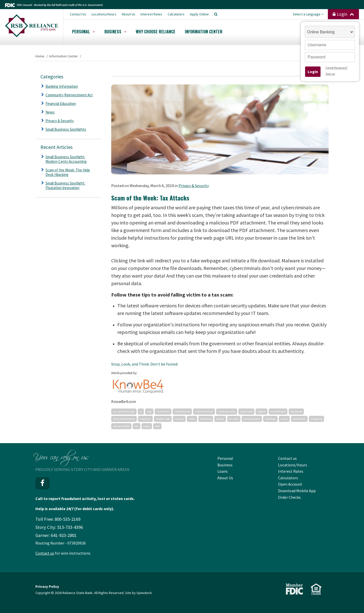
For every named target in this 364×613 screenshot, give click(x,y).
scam (284, 419)
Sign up (330, 74)
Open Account (290, 484)
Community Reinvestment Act (69, 95)
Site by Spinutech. (139, 593)
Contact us (45, 553)
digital (261, 411)
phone (220, 419)
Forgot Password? (337, 68)
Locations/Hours (104, 14)
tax (136, 426)
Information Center (204, 32)
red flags (270, 419)
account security (124, 411)
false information (124, 419)
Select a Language (308, 14)
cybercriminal (204, 411)
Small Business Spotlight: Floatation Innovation (65, 185)
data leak (246, 411)
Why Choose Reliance (156, 32)
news (192, 419)
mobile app (163, 419)
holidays (145, 419)
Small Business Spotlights (66, 129)
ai (141, 411)
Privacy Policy (47, 586)
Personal (84, 32)
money (179, 419)
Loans (223, 471)
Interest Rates (151, 14)
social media (121, 426)
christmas (163, 411)
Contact (78, 14)
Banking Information (62, 86)
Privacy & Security (194, 186)
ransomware (252, 419)
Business (115, 32)
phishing (206, 419)
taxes (147, 426)
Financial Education (61, 104)
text (157, 426)
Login (343, 14)
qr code (234, 419)
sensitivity (299, 419)
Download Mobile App (297, 491)
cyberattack (182, 411)
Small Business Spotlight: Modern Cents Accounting (66, 159)
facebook (296, 411)
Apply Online (199, 14)
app (149, 411)
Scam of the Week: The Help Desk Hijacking (68, 172)
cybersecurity (227, 411)
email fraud (278, 411)
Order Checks (289, 497)
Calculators (176, 14)
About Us (128, 14)
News (50, 112)
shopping (316, 419)
